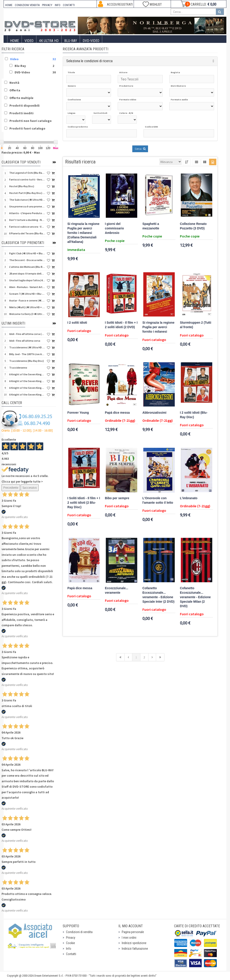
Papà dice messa (117, 413)
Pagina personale (133, 932)
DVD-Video (91, 41)
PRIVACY (47, 5)
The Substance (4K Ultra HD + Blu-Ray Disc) (27, 200)
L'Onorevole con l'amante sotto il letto (158, 500)
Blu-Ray (71, 41)
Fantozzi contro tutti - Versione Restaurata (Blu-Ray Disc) (27, 179)
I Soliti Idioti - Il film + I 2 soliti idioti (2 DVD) (121, 325)
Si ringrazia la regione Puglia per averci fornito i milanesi (158, 327)
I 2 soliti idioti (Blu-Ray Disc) (194, 415)
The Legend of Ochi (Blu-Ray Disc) (27, 173)
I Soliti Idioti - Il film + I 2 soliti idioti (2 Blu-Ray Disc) (84, 503)
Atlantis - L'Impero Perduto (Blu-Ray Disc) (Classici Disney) (27, 213)
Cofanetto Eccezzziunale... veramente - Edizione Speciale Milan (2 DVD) (195, 597)
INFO (58, 5)
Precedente (11, 488)
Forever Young (78, 413)
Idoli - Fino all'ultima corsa (25, 341)
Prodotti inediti (21, 113)
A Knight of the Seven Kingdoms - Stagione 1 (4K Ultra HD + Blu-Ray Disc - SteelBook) (27, 394)
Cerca (140, 149)
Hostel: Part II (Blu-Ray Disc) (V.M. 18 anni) (27, 193)
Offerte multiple (21, 98)
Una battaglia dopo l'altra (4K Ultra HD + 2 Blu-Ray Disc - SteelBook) (27, 280)
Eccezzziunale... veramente (117, 590)
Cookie (71, 943)
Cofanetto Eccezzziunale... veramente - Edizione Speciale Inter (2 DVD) (158, 595)
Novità (14, 83)
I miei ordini (129, 938)
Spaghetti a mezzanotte (151, 226)
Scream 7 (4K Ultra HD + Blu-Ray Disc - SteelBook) (27, 294)
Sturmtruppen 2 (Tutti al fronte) (196, 325)
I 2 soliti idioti (77, 323)
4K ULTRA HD (49, 41)
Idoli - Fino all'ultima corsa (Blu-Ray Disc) (27, 334)
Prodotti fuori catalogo (27, 128)
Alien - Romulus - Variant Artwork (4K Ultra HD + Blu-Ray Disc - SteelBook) (27, 287)
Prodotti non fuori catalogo (31, 121)
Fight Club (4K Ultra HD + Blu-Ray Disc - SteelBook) (27, 253)
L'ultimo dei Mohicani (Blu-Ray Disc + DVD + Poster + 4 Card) (27, 267)
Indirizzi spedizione (134, 943)
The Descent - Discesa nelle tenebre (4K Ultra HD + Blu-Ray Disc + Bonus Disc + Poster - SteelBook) (27, 260)
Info (69, 949)
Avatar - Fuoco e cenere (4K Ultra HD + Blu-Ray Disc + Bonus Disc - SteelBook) (27, 300)
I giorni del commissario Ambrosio (114, 228)
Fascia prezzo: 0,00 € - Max (21, 152)
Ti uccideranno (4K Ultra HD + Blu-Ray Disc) (27, 347)
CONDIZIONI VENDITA (27, 5)
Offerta (15, 90)
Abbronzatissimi (154, 413)
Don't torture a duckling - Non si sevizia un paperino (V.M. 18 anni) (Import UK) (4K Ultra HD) (27, 220)
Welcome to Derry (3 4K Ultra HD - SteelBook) (27, 314)
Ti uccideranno (18, 368)
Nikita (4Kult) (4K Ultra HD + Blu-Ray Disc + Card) (27, 307)
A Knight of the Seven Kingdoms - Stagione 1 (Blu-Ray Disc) (27, 381)
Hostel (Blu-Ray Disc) (22, 186)
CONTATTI (69, 5)
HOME (9, 5)
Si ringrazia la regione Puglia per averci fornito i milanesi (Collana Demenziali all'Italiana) (83, 233)
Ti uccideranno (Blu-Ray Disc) (27, 361)
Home (14, 41)
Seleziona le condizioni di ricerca (89, 61)
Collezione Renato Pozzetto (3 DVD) (193, 226)
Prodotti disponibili (24, 105)
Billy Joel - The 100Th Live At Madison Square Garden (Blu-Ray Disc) (27, 354)
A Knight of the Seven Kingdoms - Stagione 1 (27, 374)
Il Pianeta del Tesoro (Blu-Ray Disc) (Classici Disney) (27, 233)
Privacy (71, 938)
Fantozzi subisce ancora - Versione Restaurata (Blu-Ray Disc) (27, 227)
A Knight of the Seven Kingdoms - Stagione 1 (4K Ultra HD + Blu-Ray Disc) (27, 388)
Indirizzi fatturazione (135, 949)
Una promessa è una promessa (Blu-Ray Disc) (27, 206)
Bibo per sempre (117, 498)
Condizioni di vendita (79, 932)
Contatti (71, 954)
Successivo (30, 488)
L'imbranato (189, 498)
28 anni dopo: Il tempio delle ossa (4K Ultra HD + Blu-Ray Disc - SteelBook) (27, 274)
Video (29, 41)
